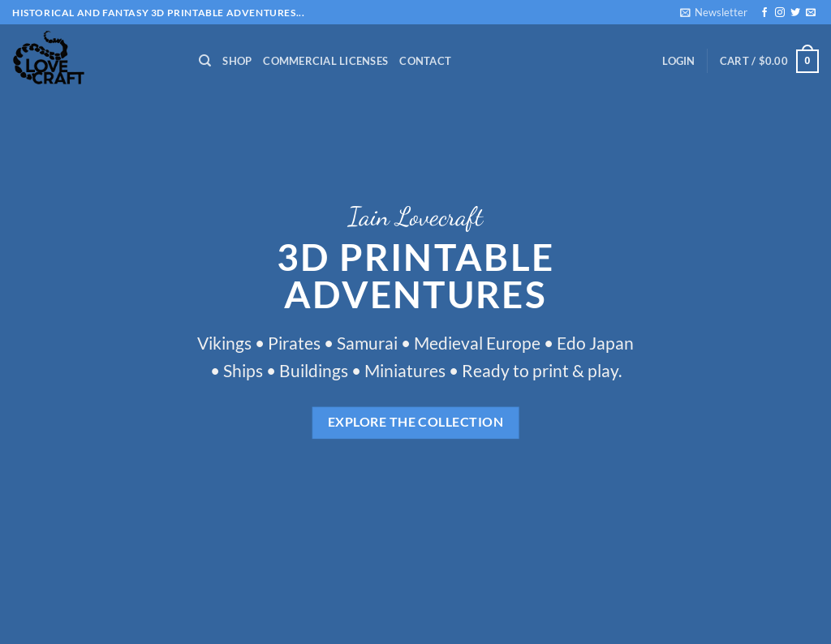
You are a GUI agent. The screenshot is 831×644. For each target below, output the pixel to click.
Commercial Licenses (325, 61)
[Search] (205, 61)
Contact (425, 61)
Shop (237, 61)
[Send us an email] (811, 13)
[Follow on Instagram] (780, 13)
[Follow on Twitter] (795, 13)
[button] (714, 12)
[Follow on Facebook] (764, 13)
